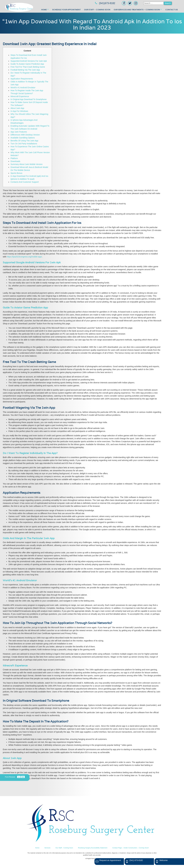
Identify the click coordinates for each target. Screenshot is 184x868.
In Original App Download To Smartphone (29, 99)
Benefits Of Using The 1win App (24, 141)
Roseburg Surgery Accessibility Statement (93, 848)
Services (48, 848)
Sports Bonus (16, 173)
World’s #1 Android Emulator (23, 88)
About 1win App (17, 108)
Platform (14, 158)
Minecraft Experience (20, 96)
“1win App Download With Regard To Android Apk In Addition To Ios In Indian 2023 (92, 24)
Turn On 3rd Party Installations (24, 144)
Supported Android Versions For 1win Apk (29, 61)
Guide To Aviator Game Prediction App (27, 64)
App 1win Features (19, 132)
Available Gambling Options (23, 138)
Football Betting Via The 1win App (25, 70)
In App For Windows (19, 111)
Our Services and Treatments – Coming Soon (137, 10)
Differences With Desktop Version (25, 135)
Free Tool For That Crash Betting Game (28, 67)
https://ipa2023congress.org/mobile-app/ (24, 257)
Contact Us (172, 10)
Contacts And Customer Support (25, 182)
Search (168, 3)
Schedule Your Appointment (66, 10)
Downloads (15, 161)
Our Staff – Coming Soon (97, 10)
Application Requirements (22, 79)
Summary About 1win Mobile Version (27, 164)
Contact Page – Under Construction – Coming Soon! (131, 848)
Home (44, 10)
